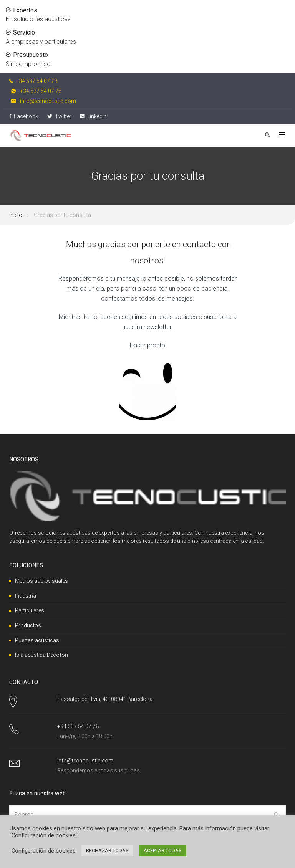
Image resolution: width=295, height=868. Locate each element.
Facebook (24, 116)
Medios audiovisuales (41, 581)
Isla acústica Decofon (41, 655)
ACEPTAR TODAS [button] (163, 851)
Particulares (30, 610)
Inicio (16, 215)
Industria (26, 596)
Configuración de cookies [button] (44, 851)
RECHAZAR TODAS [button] (107, 851)
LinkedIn (94, 116)
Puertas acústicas (37, 640)
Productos (28, 625)
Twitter (59, 116)
